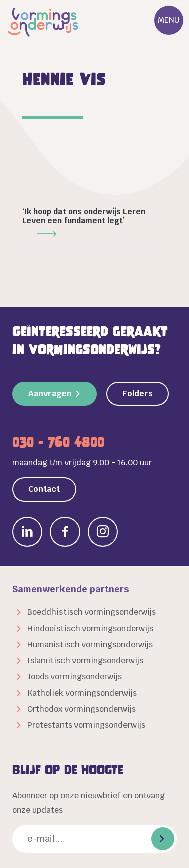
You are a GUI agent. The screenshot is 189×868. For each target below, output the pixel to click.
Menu (169, 20)
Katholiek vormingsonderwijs (82, 693)
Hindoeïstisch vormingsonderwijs (90, 628)
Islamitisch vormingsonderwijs (85, 661)
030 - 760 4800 (58, 442)
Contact (44, 489)
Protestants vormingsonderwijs (86, 725)
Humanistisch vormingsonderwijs (90, 644)
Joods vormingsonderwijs (75, 677)
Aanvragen (50, 393)
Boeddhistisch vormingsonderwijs (91, 612)
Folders (138, 393)
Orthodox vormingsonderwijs (81, 709)
